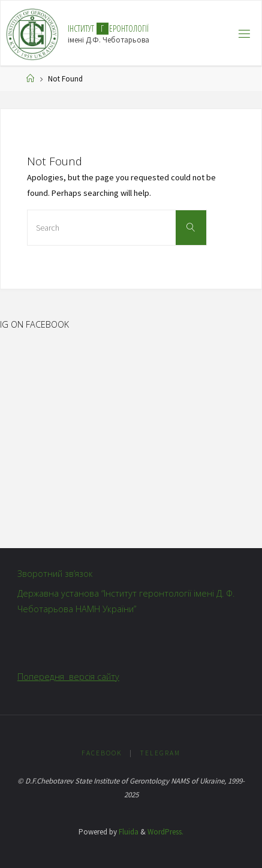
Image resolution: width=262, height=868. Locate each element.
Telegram (160, 753)
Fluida (128, 832)
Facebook (102, 753)
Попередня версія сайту (68, 677)
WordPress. (165, 832)
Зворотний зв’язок (55, 574)
